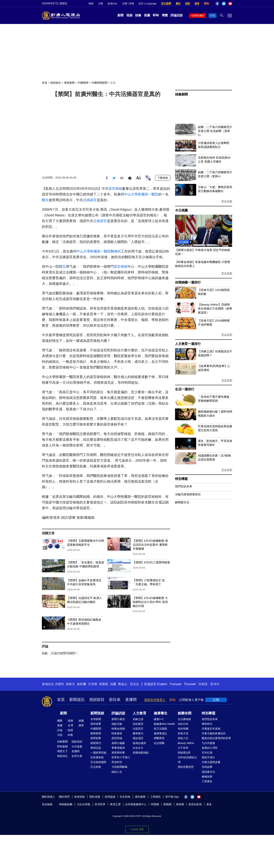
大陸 (60, 735)
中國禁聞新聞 (99, 83)
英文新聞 (166, 4)
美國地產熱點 (141, 753)
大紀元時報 (84, 804)
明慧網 (155, 804)
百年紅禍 (207, 753)
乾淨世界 (100, 804)
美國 (60, 725)
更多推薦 (227, 273)
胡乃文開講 (160, 729)
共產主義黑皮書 (211, 762)
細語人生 (117, 772)
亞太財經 (96, 767)
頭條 (138, 15)
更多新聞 (227, 335)
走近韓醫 (159, 743)
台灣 (70, 725)
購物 (206, 4)
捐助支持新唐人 (155, 700)
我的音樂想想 (186, 767)
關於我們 (64, 797)
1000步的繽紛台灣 (187, 760)
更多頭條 (227, 201)
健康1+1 (159, 719)
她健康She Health (164, 724)
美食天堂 (183, 733)
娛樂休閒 (185, 713)
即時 (156, 15)
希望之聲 (115, 804)
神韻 (91, 4)
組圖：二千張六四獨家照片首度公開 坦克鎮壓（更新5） (215, 131)
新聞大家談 (118, 719)
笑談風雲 (138, 724)
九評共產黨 (208, 743)
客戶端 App (172, 797)
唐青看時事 (118, 753)
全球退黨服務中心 (136, 804)
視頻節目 (56, 83)
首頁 (45, 83)
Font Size (138, 177)
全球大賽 (77, 756)
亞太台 (135, 684)
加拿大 (70, 684)
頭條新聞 (181, 94)
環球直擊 (96, 724)
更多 (209, 804)
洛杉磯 (81, 684)
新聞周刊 (96, 743)
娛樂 (81, 721)
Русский (190, 684)
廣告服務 (140, 797)
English (162, 684)
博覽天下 (62, 751)
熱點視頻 (77, 742)
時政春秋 (117, 733)
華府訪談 (96, 748)
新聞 (120, 15)
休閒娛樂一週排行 (188, 282)
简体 (132, 4)
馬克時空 (117, 762)
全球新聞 (96, 719)
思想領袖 (117, 738)
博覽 (165, 15)
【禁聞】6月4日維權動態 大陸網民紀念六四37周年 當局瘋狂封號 (150, 602)
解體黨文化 (182, 502)
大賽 (100, 4)
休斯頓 (104, 684)
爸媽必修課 (139, 743)
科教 (70, 735)
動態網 (167, 804)
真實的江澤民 (210, 748)
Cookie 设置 (137, 829)
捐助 (188, 4)
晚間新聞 (96, 733)
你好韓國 (183, 729)
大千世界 (183, 748)
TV (213, 16)
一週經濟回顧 (98, 753)
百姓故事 (207, 767)
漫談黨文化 (208, 772)
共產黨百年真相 (211, 729)
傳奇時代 (207, 724)
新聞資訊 (77, 700)
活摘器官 (90, 200)
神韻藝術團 (66, 804)
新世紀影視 (195, 804)
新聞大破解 (118, 743)
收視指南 (80, 797)
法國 (113, 684)
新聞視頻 (97, 713)
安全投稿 (125, 797)
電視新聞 (69, 83)
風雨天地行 (208, 757)
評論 (60, 730)
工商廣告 (207, 781)
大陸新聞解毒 (119, 767)
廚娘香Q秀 (184, 753)
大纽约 (59, 684)
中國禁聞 (83, 83)
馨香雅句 (138, 733)
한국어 (215, 684)
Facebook (217, 4)
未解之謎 (138, 719)
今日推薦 (181, 210)
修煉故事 (207, 777)
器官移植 (115, 189)
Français (176, 684)
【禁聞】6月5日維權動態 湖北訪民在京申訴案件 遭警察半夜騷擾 (150, 545)
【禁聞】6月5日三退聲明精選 (151, 562)
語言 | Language (147, 4)
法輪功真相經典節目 (188, 494)
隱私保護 (95, 797)
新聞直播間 (198, 16)
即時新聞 (62, 746)
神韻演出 (62, 756)
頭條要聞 (62, 742)
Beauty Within (186, 743)
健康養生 (161, 713)
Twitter (224, 4)
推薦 (147, 15)
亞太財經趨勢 (98, 762)
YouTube (230, 4)
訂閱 (216, 700)
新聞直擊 (96, 738)
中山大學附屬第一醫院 (141, 194)
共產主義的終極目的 (214, 733)
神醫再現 (159, 738)
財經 (70, 730)
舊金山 (123, 684)
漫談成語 (138, 738)
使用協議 (110, 797)
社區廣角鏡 (97, 757)
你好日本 (183, 724)
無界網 (180, 804)
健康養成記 (160, 733)
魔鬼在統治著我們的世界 (216, 738)
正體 (124, 4)
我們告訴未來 (184, 486)
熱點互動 (117, 724)
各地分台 (112, 4)
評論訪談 (177, 15)
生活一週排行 (185, 389)
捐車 (197, 4)
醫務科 (116, 251)
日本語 (203, 684)
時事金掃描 (118, 729)
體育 (81, 725)
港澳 (70, 721)
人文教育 (139, 713)
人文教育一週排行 (188, 344)
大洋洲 (92, 684)
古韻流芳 (138, 729)
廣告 (178, 4)
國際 (60, 721)
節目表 (115, 700)
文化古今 (138, 748)
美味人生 (183, 738)
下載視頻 (163, 178)
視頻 (129, 15)
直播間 (131, 700)
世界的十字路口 (121, 757)
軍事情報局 (118, 748)
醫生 (45, 200)
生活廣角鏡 (184, 719)
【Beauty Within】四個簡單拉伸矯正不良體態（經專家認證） (215, 309)
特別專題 (181, 479)
